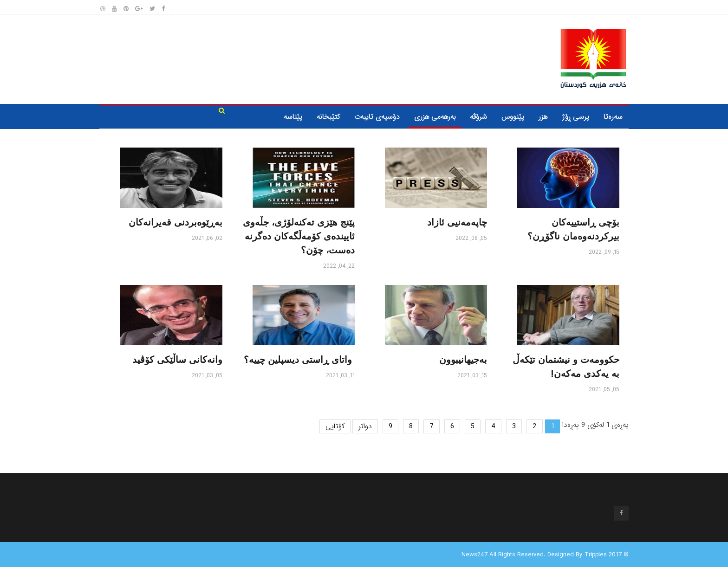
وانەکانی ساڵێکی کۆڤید (177, 360)
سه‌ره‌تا (613, 117)
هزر (543, 117)
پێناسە (293, 117)
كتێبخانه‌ (328, 117)
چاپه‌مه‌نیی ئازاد (457, 222)
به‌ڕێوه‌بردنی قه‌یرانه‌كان (175, 222)
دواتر (365, 426)
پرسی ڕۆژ (575, 117)
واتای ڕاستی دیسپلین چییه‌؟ (299, 360)
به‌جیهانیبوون (463, 360)
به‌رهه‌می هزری (435, 117)
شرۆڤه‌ (478, 117)
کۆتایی (335, 426)
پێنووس (513, 117)
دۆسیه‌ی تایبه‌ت (377, 117)
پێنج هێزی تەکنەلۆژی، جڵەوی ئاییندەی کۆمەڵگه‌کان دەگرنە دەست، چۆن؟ (299, 236)
